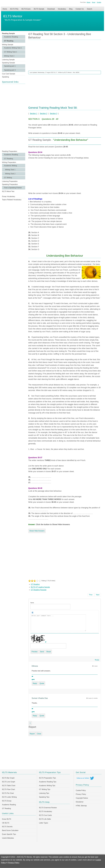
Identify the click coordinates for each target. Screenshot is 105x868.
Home (5, 9)
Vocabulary (62, 9)
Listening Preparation (10, 181)
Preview (35, 652)
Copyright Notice (82, 798)
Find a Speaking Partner (13, 188)
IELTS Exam (26, 9)
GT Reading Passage (39, 590)
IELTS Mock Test (8, 191)
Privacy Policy (81, 794)
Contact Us (80, 9)
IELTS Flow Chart (8, 789)
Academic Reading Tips (48, 782)
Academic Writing (10, 166)
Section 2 (44, 114)
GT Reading (9, 41)
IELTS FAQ (14, 9)
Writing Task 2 (9, 56)
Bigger (89, 2)
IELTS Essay (7, 801)
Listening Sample (8, 60)
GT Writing (8, 178)
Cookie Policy (81, 790)
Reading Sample (8, 33)
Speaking (5, 77)
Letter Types (44, 823)
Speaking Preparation (10, 184)
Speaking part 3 (10, 70)
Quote (42, 683)
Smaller (99, 2)
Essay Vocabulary (9, 196)
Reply (35, 683)
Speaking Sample (8, 63)
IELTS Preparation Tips (47, 778)
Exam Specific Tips (9, 834)
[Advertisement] (14, 117)
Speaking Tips (44, 797)
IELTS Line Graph (9, 782)
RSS (97, 660)
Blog (71, 9)
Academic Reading (11, 37)
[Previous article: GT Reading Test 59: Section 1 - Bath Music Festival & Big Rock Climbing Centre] (91, 595)
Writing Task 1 (10, 170)
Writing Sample (8, 45)
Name (32, 603)
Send (42, 652)
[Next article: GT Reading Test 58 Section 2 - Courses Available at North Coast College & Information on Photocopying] (98, 595)
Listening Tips (44, 793)
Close (39, 734)
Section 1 (33, 114)
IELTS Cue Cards (45, 815)
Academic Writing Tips (47, 786)
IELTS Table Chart (9, 786)
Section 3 (53, 114)
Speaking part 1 (10, 66)
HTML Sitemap (81, 806)
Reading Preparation (10, 151)
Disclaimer (80, 802)
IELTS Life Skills (45, 819)
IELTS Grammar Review (48, 808)
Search (90, 9)
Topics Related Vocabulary (12, 200)
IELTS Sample (39, 9)
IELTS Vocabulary (46, 811)
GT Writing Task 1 (11, 52)
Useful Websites (8, 838)
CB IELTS (6, 823)
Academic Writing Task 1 (13, 48)
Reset (94, 2)
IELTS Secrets (7, 827)
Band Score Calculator (10, 830)
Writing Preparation (9, 162)
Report (32, 734)
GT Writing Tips (45, 789)
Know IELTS (7, 819)
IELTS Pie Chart (8, 793)
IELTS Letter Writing (9, 797)
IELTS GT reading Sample (40, 587)
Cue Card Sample (9, 74)
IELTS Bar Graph (8, 778)
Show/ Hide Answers (37, 531)
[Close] (30, 723)
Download (51, 9)
